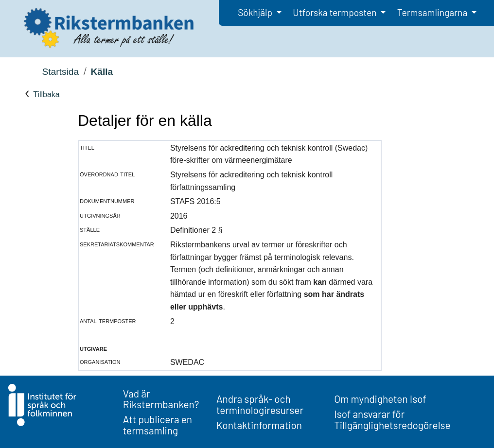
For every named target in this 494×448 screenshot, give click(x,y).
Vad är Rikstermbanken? (161, 399)
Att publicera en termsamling (158, 425)
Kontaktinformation (259, 425)
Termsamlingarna (433, 12)
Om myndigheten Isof (380, 399)
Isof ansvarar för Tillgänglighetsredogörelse (392, 419)
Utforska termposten (335, 12)
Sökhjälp (256, 12)
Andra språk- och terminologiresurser (260, 404)
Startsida (60, 72)
